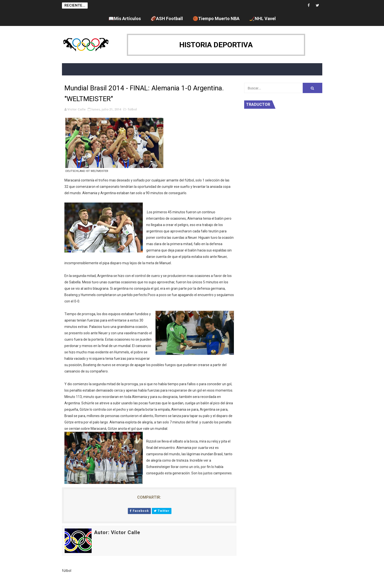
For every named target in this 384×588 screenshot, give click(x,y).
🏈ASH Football (167, 18)
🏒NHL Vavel (263, 18)
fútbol (132, 109)
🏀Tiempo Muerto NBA (216, 18)
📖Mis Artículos (125, 18)
